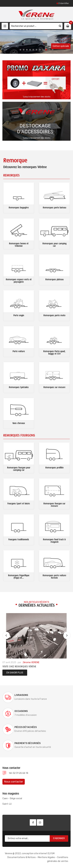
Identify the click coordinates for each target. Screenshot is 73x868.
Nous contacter (14, 782)
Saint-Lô (7, 804)
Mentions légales (46, 857)
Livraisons (21, 695)
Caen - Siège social (12, 798)
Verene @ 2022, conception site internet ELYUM (30, 853)
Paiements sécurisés (27, 743)
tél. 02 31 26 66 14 (18, 773)
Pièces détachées (26, 727)
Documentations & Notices (22, 857)
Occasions (21, 711)
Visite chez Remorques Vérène (19, 667)
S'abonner (59, 838)
